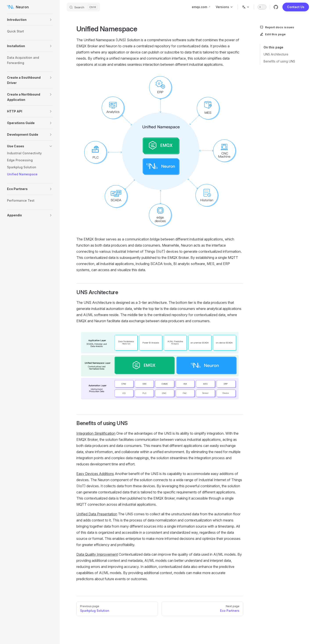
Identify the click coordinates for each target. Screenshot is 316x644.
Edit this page (273, 34)
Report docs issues (277, 27)
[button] (51, 20)
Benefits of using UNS (279, 61)
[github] (276, 7)
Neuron (18, 7)
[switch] (262, 7)
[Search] (83, 7)
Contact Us (296, 7)
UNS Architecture (276, 54)
